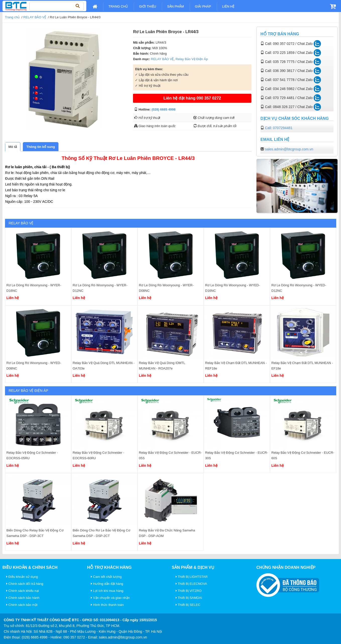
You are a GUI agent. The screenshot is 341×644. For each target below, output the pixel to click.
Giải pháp (203, 6)
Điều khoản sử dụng (22, 577)
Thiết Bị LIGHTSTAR (192, 577)
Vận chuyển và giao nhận (110, 598)
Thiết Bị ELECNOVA (191, 584)
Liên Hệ (228, 6)
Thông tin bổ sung (41, 147)
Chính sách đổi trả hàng (25, 584)
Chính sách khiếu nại (23, 591)
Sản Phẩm (176, 6)
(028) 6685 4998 (163, 109)
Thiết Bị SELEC (188, 605)
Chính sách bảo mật (22, 605)
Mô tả (13, 147)
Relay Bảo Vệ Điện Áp (192, 59)
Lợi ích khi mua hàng (107, 591)
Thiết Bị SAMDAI (189, 598)
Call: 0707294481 (279, 128)
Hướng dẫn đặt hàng (107, 584)
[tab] (13, 147)
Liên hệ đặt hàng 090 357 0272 (192, 98)
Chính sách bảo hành (23, 598)
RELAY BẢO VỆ (35, 17)
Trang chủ (118, 6)
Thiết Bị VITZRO (189, 591)
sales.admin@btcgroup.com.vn (289, 149)
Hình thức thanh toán (107, 605)
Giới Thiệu (148, 6)
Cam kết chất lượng (106, 577)
